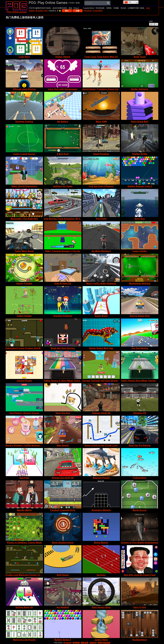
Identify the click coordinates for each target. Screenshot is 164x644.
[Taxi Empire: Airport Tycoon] (24, 397)
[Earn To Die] (140, 592)
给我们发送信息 (104, 643)
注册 (78, 11)
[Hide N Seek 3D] (63, 268)
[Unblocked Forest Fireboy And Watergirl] (24, 333)
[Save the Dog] (63, 397)
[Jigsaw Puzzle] (24, 365)
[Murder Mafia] (24, 494)
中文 (128, 2)
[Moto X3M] (101, 106)
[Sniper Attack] (63, 41)
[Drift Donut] (63, 559)
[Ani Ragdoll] (63, 592)
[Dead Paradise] (101, 138)
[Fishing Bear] (140, 462)
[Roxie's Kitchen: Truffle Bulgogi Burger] (24, 430)
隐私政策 (88, 11)
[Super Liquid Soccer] (24, 138)
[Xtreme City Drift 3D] (63, 462)
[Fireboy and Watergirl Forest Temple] (24, 559)
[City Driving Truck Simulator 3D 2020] (63, 203)
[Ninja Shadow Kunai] (63, 527)
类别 (46, 11)
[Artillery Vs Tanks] (63, 171)
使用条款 (76, 643)
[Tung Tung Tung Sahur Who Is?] (101, 41)
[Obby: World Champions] (24, 171)
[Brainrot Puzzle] (101, 462)
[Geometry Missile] (101, 494)
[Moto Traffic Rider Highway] (101, 268)
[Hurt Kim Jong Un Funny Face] (140, 559)
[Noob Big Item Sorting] (63, 333)
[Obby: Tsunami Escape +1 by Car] (63, 235)
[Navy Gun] (140, 203)
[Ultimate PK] (140, 397)
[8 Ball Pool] (63, 138)
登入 (67, 11)
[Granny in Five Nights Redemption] (140, 527)
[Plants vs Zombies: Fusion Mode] (24, 527)
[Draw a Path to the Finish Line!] (101, 430)
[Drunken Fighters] (63, 300)
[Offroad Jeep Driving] (24, 73)
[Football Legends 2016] (63, 494)
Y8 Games (67, 643)
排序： (152, 21)
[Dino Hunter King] (101, 592)
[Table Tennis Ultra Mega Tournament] (140, 365)
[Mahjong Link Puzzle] (24, 624)
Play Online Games (17, 12)
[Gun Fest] (24, 462)
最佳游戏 (39, 11)
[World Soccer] (140, 494)
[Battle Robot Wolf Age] (101, 333)
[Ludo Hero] (24, 41)
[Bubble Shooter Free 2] (140, 171)
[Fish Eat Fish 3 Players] (101, 171)
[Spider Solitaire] (140, 73)
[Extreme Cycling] (24, 106)
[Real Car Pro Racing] (140, 430)
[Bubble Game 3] (63, 624)
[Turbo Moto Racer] (24, 235)
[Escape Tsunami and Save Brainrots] (101, 365)
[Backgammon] (140, 624)
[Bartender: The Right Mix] (24, 203)
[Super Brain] (101, 300)
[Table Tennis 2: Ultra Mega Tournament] (63, 365)
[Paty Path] (101, 203)
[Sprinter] (101, 559)
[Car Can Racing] (140, 333)
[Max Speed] (63, 430)
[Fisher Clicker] (24, 300)
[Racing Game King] (140, 300)
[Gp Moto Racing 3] (101, 235)
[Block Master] (101, 527)
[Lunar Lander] (140, 235)
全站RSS (93, 643)
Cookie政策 (97, 11)
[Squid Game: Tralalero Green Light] (101, 73)
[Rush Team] (140, 41)
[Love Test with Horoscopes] (63, 73)
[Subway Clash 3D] (101, 397)
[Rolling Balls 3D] (24, 592)
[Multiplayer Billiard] (140, 268)
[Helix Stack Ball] (140, 106)
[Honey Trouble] (24, 268)
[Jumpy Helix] (101, 624)
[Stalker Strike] (140, 138)
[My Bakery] (63, 106)
